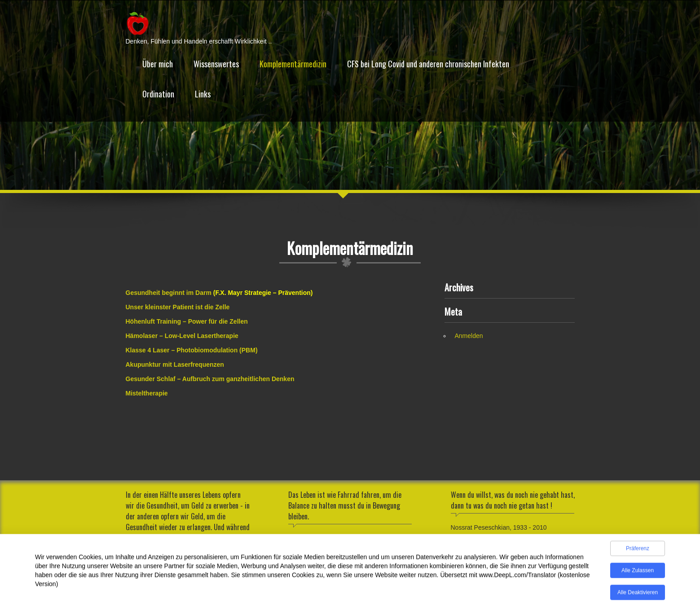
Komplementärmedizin (293, 64)
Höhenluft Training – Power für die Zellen (187, 321)
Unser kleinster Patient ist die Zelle (178, 307)
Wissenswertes (216, 64)
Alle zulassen (638, 572)
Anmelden (469, 336)
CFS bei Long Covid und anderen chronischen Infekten (428, 64)
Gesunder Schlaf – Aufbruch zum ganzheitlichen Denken (210, 379)
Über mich (158, 64)
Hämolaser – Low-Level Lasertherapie (182, 336)
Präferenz (638, 550)
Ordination (158, 94)
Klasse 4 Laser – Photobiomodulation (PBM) (192, 350)
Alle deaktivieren (638, 594)
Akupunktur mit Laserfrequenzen (175, 364)
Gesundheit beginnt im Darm (169, 293)
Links (203, 94)
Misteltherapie (147, 393)
